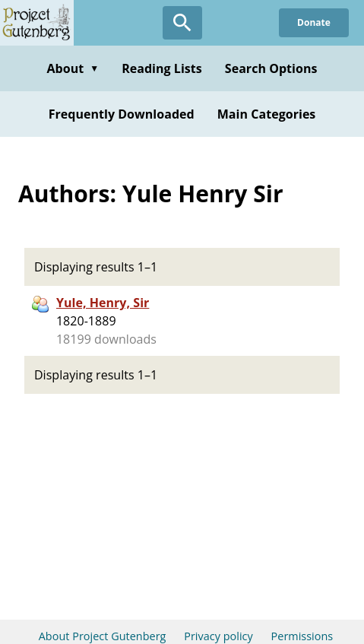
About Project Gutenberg (103, 636)
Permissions (302, 636)
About (73, 68)
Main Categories (267, 114)
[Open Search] (182, 23)
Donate (314, 22)
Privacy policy (218, 636)
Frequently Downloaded (122, 114)
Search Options (271, 68)
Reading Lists (162, 68)
